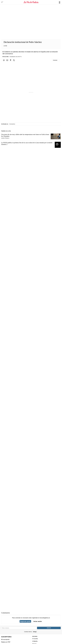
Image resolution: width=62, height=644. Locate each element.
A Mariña (35, 641)
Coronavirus (12, 124)
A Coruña (35, 639)
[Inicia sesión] (59, 2)
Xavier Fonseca (5, 138)
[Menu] (2, 2)
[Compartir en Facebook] (11, 60)
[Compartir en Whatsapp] (4, 60)
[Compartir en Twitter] (14, 60)
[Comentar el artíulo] (55, 60)
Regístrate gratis (25, 621)
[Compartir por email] (7, 60)
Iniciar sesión (38, 621)
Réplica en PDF (6, 642)
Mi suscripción (5, 639)
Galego (35, 632)
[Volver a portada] (31, 2)
